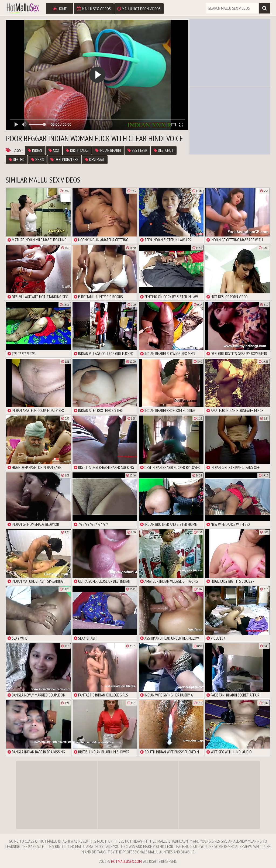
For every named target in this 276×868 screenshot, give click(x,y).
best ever (137, 150)
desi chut (164, 150)
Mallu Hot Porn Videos (139, 9)
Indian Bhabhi (108, 150)
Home (60, 9)
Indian (35, 150)
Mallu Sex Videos (94, 9)
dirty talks (77, 150)
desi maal (95, 159)
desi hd (17, 159)
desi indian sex (64, 159)
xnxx (37, 159)
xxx (54, 150)
